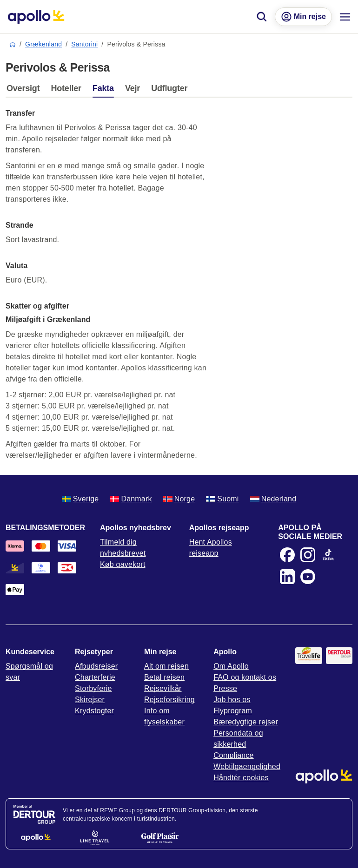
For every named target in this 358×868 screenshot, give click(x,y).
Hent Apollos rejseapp (211, 548)
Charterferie (95, 677)
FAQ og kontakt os (245, 677)
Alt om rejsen (166, 666)
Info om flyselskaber (164, 716)
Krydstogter (94, 711)
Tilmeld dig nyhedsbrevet (123, 548)
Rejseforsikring (169, 700)
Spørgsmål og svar (29, 672)
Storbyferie (93, 688)
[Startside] (36, 17)
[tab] (25, 91)
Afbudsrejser (96, 666)
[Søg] (262, 17)
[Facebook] (287, 555)
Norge (179, 499)
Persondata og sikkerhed (238, 739)
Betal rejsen (164, 677)
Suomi (222, 499)
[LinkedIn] (287, 577)
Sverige (80, 499)
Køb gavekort (123, 564)
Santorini (84, 44)
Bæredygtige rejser (246, 722)
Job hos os (232, 700)
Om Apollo (231, 666)
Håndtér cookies (241, 778)
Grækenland (43, 44)
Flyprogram (233, 711)
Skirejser (90, 700)
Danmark (131, 499)
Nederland (273, 499)
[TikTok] (328, 555)
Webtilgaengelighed (247, 766)
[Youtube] (308, 577)
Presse (225, 688)
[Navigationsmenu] (345, 17)
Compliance (233, 755)
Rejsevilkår (163, 688)
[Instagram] (308, 555)
